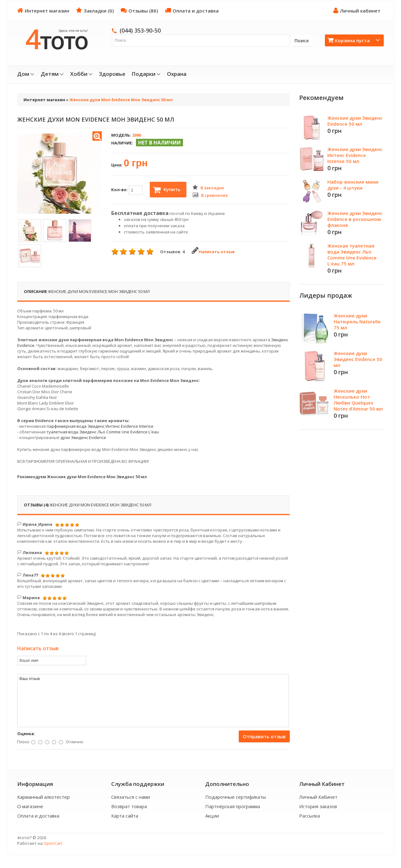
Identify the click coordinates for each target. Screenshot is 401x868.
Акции (212, 816)
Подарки (146, 74)
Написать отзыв (213, 252)
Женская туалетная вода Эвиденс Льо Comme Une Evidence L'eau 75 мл (352, 255)
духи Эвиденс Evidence (83, 437)
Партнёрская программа (233, 806)
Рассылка (310, 816)
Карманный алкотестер (44, 797)
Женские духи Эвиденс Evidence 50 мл (355, 121)
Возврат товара (129, 806)
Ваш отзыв (153, 701)
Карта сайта (125, 816)
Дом (26, 74)
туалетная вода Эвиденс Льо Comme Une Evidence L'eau (103, 432)
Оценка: (26, 734)
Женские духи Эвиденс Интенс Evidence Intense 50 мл (355, 155)
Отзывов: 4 (172, 252)
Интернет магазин (43, 10)
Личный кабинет (357, 10)
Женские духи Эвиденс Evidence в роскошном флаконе (355, 219)
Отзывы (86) (139, 10)
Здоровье (112, 74)
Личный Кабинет (318, 797)
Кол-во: (127, 190)
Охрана (177, 74)
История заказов (318, 806)
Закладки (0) (95, 10)
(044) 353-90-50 (140, 30)
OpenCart (53, 843)
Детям (52, 74)
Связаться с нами (131, 797)
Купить (167, 190)
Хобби (81, 74)
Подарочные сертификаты (236, 797)
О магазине (30, 806)
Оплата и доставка (192, 10)
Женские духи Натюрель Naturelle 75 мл (357, 322)
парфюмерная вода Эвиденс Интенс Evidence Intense (100, 426)
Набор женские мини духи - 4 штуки (353, 185)
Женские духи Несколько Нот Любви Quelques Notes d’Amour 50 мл (358, 400)
